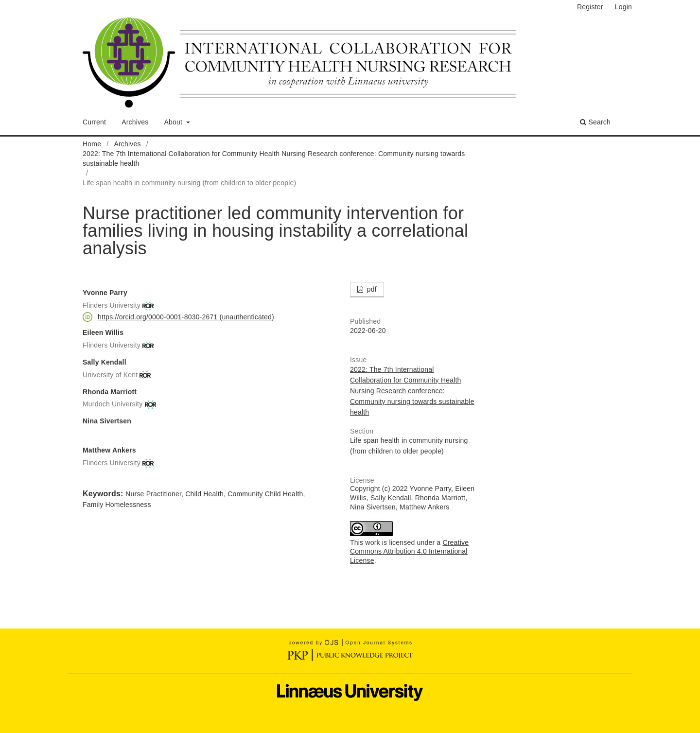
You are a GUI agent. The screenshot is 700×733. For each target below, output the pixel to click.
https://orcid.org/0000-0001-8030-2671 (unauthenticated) (186, 317)
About (175, 122)
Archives (135, 122)
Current (94, 122)
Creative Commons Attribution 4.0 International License (409, 552)
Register (590, 7)
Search (595, 122)
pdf (371, 289)
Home (92, 144)
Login (623, 7)
